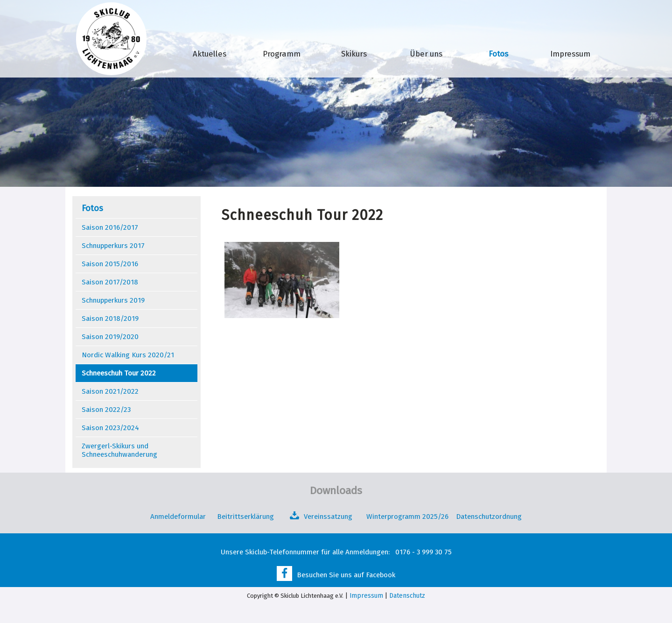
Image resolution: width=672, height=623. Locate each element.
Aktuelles (210, 54)
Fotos (498, 54)
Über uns (426, 54)
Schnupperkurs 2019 (113, 300)
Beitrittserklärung (245, 517)
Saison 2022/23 (106, 410)
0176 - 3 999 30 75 (423, 552)
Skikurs (354, 54)
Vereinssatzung (328, 517)
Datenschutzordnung (489, 517)
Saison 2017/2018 (110, 282)
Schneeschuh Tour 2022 (119, 373)
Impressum (570, 54)
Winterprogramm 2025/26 (408, 517)
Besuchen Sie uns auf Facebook (346, 575)
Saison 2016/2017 (110, 227)
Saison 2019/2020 (110, 337)
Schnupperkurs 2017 (113, 246)
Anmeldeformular (178, 517)
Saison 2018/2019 (110, 319)
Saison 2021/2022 (110, 391)
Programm (282, 54)
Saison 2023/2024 (110, 428)
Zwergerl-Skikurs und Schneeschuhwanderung (119, 450)
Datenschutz (407, 596)
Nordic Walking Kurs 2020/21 (128, 355)
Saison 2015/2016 (110, 264)
